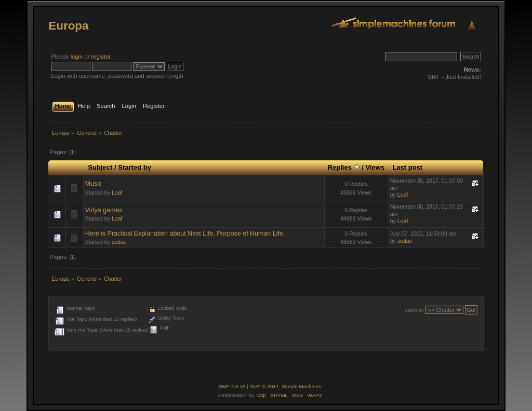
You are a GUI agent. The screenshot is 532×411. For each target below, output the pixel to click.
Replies (344, 167)
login (77, 57)
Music (94, 184)
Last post (407, 167)
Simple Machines (301, 386)
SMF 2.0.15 (232, 386)
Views (375, 167)
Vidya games (104, 210)
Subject (100, 167)
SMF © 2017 (264, 386)
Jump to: (415, 310)
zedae (119, 242)
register (101, 57)
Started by (135, 167)
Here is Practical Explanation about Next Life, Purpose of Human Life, (185, 234)
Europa (68, 26)
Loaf (117, 193)
